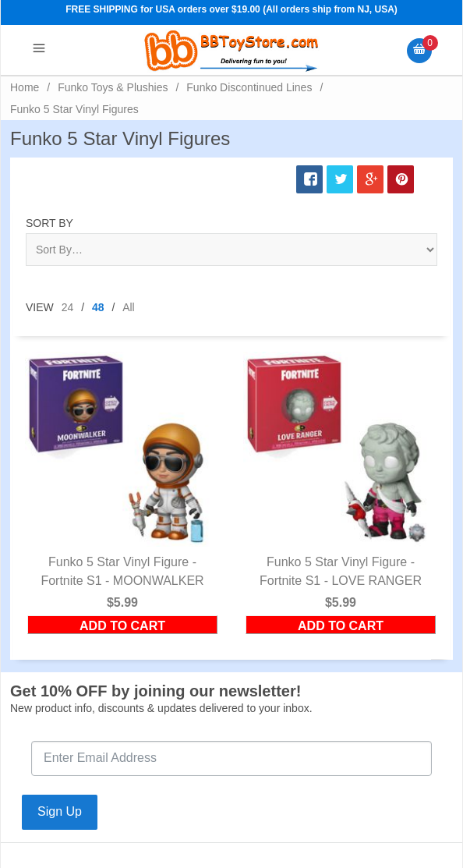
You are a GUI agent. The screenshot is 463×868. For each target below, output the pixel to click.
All (129, 307)
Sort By (49, 223)
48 (98, 307)
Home (25, 87)
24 (68, 307)
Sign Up (60, 811)
